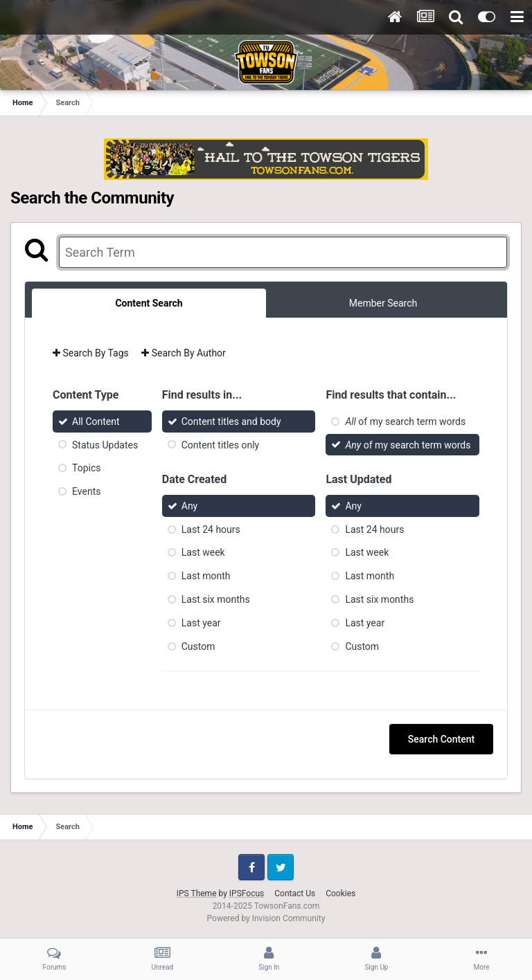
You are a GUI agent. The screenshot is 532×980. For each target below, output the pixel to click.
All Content (96, 421)
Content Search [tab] (149, 303)
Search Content (441, 739)
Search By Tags (91, 353)
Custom (198, 646)
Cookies (340, 893)
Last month (206, 576)
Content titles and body (231, 421)
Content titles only (220, 444)
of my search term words (405, 421)
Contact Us (295, 893)
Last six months (216, 599)
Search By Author (184, 353)
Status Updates (105, 444)
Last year (201, 623)
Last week (203, 552)
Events (86, 491)
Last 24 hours (211, 529)
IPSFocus (247, 893)
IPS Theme (197, 893)
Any (190, 506)
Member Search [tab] (383, 303)
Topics (86, 468)
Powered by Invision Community (266, 918)
